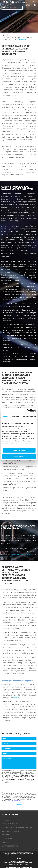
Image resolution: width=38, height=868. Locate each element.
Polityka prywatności (15, 800)
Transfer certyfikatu (10, 831)
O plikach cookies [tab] (29, 416)
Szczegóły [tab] (16, 416)
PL (35, 2)
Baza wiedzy (7, 839)
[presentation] (19, 788)
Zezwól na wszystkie (19, 450)
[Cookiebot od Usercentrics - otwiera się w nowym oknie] (27, 411)
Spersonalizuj (19, 456)
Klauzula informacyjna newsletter (19, 867)
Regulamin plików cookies (19, 865)
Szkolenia (6, 835)
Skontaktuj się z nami (12, 8)
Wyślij (19, 804)
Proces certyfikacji (10, 824)
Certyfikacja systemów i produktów (17, 37)
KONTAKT (5, 842)
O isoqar (5, 820)
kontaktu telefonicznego (11, 557)
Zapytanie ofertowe (10, 846)
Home (4, 35)
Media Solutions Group (12, 863)
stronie (16, 698)
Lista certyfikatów (10, 39)
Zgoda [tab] (6, 416)
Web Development (28, 863)
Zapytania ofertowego (22, 554)
